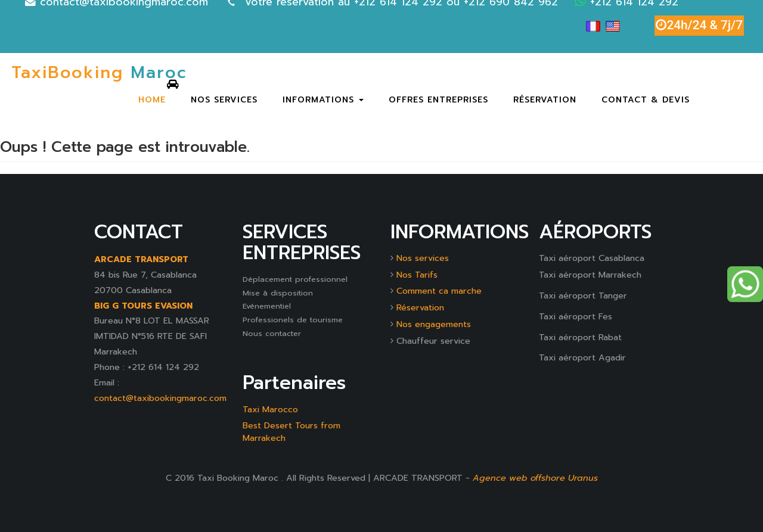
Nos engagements (434, 324)
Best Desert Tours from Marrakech (291, 432)
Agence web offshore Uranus (535, 478)
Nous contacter (272, 333)
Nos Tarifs (417, 275)
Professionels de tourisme (293, 320)
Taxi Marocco (270, 409)
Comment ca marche (439, 291)
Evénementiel (267, 306)
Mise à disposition (278, 293)
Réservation (420, 307)
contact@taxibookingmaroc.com (160, 398)
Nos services (423, 258)
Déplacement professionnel (295, 279)
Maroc (99, 74)
